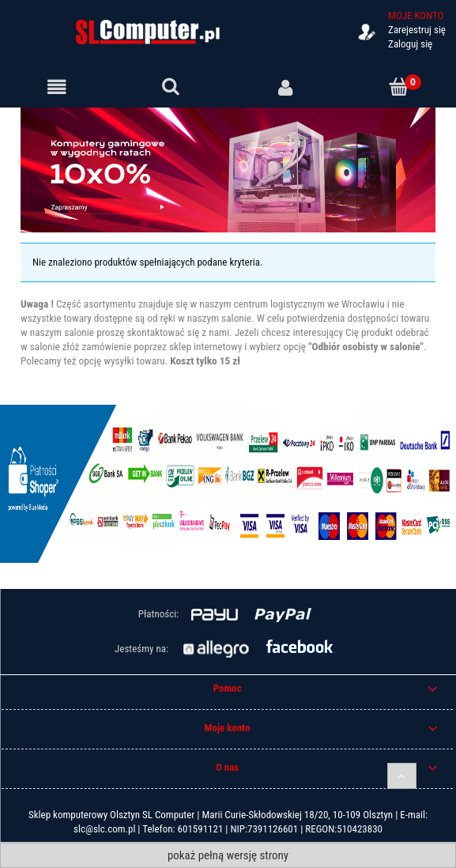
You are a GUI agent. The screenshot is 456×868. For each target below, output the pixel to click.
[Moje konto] (285, 88)
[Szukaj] (171, 87)
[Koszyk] (399, 87)
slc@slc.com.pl (104, 829)
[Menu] (57, 88)
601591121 (201, 829)
